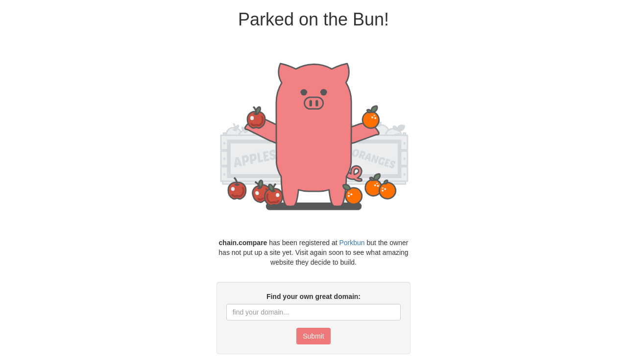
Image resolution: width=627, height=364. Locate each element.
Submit (313, 336)
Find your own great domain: (313, 296)
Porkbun (352, 243)
